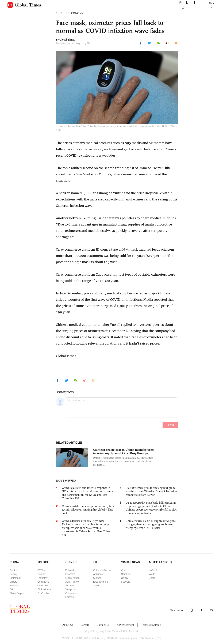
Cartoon (70, 597)
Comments (43, 582)
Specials (126, 582)
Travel (96, 585)
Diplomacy (15, 578)
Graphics (126, 574)
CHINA (14, 562)
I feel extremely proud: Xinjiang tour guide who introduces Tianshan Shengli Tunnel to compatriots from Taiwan (151, 491)
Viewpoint (70, 589)
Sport (152, 578)
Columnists (71, 593)
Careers (85, 625)
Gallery (125, 578)
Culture (97, 578)
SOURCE (61, 13)
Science (14, 585)
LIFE (96, 562)
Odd (12, 589)
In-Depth (154, 570)
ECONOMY (76, 13)
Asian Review (72, 582)
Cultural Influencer (103, 570)
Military (13, 582)
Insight (41, 574)
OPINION (71, 562)
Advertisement (125, 625)
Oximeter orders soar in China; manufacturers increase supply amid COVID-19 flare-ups (124, 451)
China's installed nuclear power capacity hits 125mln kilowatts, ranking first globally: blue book (88, 510)
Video (124, 570)
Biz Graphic (43, 593)
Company (43, 585)
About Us (68, 625)
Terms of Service (151, 625)
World (152, 574)
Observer (70, 574)
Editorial (70, 570)
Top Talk (70, 585)
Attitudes (98, 574)
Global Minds (72, 578)
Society (13, 574)
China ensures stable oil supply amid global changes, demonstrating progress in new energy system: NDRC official (151, 524)
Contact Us (103, 625)
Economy (42, 578)
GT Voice (42, 570)
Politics (13, 570)
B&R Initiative (44, 589)
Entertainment (101, 582)
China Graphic (17, 593)
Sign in (212, 5)
